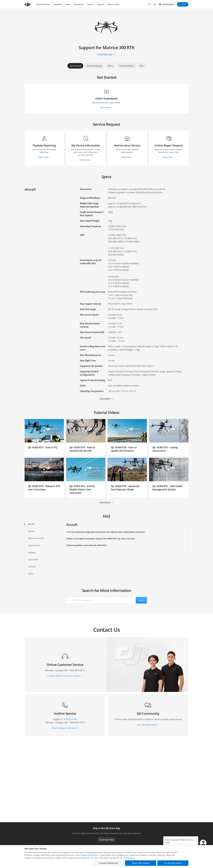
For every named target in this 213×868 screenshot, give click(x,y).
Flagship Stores (64, 862)
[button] (203, 843)
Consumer (29, 857)
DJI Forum (162, 862)
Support (100, 4)
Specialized (79, 4)
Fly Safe (94, 857)
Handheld (57, 4)
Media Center (130, 857)
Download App (106, 840)
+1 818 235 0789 (69, 719)
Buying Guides (130, 862)
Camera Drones (43, 4)
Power (68, 4)
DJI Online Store (64, 857)
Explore (90, 4)
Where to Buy (113, 4)
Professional (29, 862)
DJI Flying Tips (97, 862)
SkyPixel (161, 857)
